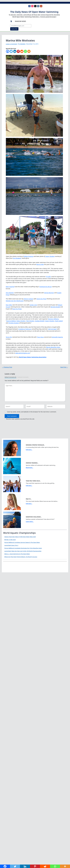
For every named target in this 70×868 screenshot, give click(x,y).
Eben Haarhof (10, 287)
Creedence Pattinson (25, 329)
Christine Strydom (14, 323)
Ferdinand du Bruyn (46, 287)
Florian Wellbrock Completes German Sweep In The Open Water (22, 542)
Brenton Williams (54, 319)
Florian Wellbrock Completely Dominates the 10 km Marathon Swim (23, 548)
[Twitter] (11, 52)
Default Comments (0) (10, 377)
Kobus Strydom (21, 321)
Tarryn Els (9, 337)
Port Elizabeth (17, 258)
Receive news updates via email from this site (20, 419)
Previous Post (7, 367)
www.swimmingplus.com (23, 353)
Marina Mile (40, 264)
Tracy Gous (40, 337)
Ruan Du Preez (17, 309)
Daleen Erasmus (29, 256)
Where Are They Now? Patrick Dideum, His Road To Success (34, 569)
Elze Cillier (9, 305)
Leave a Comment (11, 44)
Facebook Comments (23, 377)
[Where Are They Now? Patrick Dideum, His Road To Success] (10, 575)
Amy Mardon (10, 293)
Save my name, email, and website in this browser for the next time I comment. (32, 412)
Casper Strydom (50, 256)
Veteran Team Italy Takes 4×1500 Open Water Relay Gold (20, 537)
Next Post (64, 367)
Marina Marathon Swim (53, 347)
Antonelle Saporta (57, 337)
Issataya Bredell (40, 321)
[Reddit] (22, 52)
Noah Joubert (59, 321)
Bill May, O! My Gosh (10, 540)
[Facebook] (8, 52)
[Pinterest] (18, 52)
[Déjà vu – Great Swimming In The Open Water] (10, 560)
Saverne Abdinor (11, 321)
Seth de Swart (52, 329)
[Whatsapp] (25, 52)
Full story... (29, 450)
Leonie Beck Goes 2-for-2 (11, 545)
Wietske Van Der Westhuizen (15, 301)
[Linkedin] (15, 52)
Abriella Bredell (55, 307)
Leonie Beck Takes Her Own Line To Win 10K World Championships (23, 551)
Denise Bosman (49, 293)
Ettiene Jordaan (28, 299)
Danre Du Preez (42, 299)
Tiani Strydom (30, 321)
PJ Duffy (48, 277)
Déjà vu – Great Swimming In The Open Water (31, 554)
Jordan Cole (33, 305)
